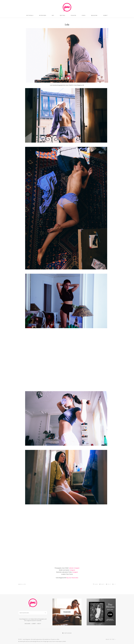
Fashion (73, 15)
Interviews (43, 15)
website (71, 568)
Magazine (94, 15)
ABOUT (39, 624)
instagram (77, 568)
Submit (105, 15)
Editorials (30, 15)
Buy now (69, 578)
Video (84, 15)
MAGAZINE (27, 624)
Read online (75, 578)
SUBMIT (34, 624)
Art (53, 15)
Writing (63, 15)
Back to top (111, 639)
